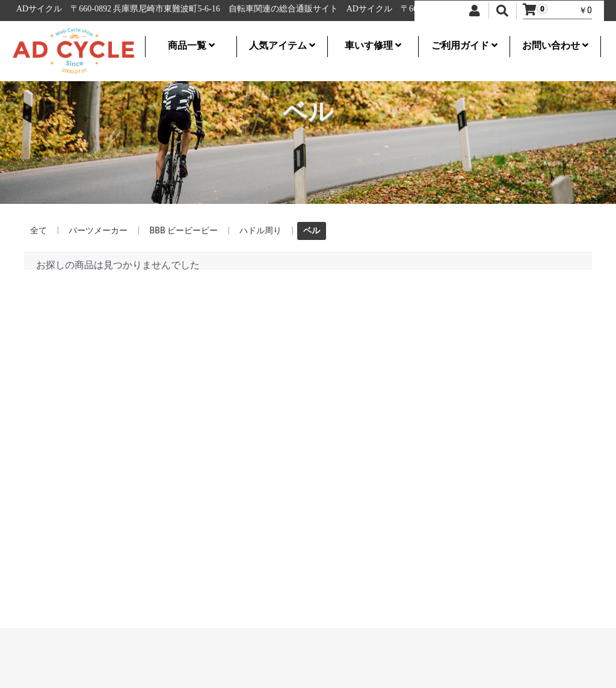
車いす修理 (373, 45)
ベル (312, 230)
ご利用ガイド (464, 45)
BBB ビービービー (183, 230)
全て (38, 230)
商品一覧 (191, 45)
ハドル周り (260, 230)
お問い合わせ (555, 45)
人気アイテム (282, 45)
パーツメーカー (98, 230)
